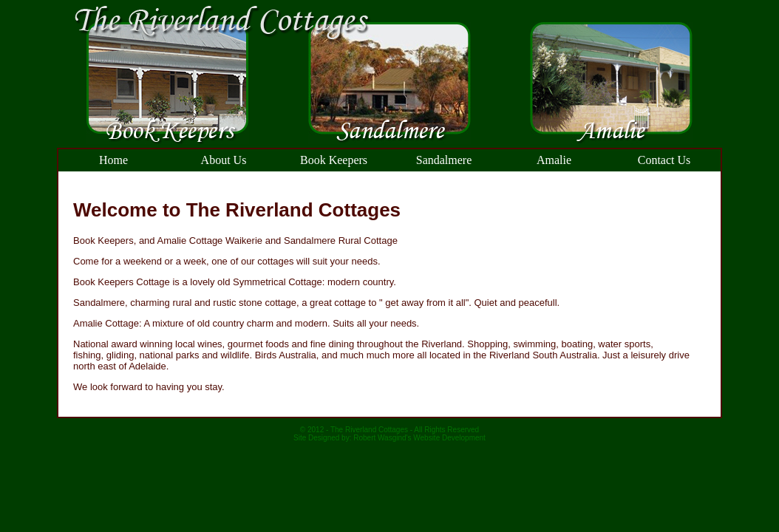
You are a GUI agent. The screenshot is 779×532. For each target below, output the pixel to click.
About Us (224, 160)
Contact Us (664, 160)
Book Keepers (334, 160)
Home (113, 160)
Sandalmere (444, 160)
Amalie (554, 160)
